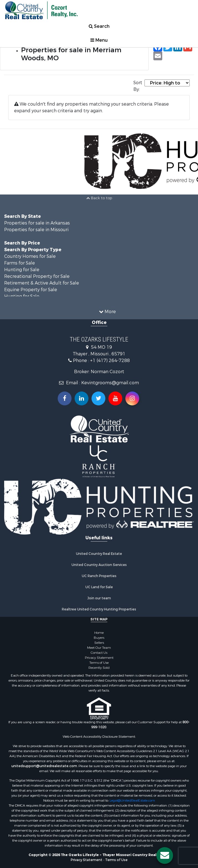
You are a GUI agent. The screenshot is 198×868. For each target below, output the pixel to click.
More (107, 312)
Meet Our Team (99, 648)
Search (99, 26)
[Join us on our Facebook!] (65, 398)
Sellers (99, 643)
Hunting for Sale (22, 270)
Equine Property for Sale (31, 290)
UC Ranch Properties (99, 576)
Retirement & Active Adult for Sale (42, 283)
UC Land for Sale (99, 587)
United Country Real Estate (99, 554)
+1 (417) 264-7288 (110, 361)
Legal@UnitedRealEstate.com (132, 800)
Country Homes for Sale (30, 256)
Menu (99, 40)
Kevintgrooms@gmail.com (110, 383)
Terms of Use (99, 663)
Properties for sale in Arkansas (37, 223)
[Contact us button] (165, 855)
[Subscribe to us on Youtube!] (115, 398)
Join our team (99, 598)
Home (99, 633)
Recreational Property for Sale (37, 276)
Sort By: (138, 86)
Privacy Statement (99, 658)
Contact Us (99, 653)
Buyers (99, 638)
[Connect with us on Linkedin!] (82, 398)
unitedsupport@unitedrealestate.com (44, 766)
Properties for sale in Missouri (36, 230)
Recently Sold (99, 668)
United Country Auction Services (99, 565)
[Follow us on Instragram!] (132, 398)
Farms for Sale (20, 263)
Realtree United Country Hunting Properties (99, 609)
